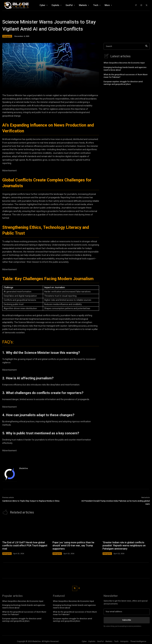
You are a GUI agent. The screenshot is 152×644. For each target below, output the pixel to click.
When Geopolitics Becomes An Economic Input (124, 62)
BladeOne (24, 468)
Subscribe (127, 620)
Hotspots (7, 36)
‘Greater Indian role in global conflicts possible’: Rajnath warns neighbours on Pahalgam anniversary (124, 545)
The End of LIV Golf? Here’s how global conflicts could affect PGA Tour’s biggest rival (25, 545)
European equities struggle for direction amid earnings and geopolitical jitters (123, 82)
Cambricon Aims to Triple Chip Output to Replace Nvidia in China (31, 501)
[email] (127, 611)
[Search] (146, 46)
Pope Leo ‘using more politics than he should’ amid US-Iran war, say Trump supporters (73, 545)
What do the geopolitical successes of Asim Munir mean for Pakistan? (126, 75)
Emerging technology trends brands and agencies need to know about (125, 68)
